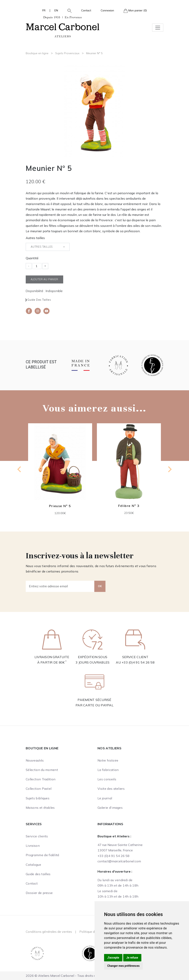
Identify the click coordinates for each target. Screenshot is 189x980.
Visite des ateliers (111, 789)
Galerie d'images (110, 808)
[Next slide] (169, 469)
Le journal (105, 798)
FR (44, 10)
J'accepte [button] (113, 958)
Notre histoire (108, 760)
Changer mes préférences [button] (123, 966)
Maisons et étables (40, 808)
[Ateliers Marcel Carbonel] (63, 26)
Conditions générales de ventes (49, 932)
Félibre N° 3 (129, 506)
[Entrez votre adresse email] (60, 586)
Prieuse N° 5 (60, 506)
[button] (68, 10)
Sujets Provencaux (67, 53)
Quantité (32, 258)
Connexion (107, 10)
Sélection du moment (42, 770)
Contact (86, 10)
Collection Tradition (41, 779)
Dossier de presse (39, 893)
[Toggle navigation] (158, 28)
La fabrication (108, 770)
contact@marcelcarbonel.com (119, 861)
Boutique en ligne (37, 53)
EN (56, 10)
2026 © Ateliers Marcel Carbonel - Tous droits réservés (66, 976)
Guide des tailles (39, 300)
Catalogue (33, 865)
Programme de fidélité (43, 855)
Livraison (33, 846)
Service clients (37, 836)
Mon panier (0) (135, 11)
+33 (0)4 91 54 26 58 (138, 662)
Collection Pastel (39, 789)
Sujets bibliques (38, 798)
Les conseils (107, 779)
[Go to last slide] (20, 469)
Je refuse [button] (132, 958)
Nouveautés (35, 760)
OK (100, 586)
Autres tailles (35, 238)
